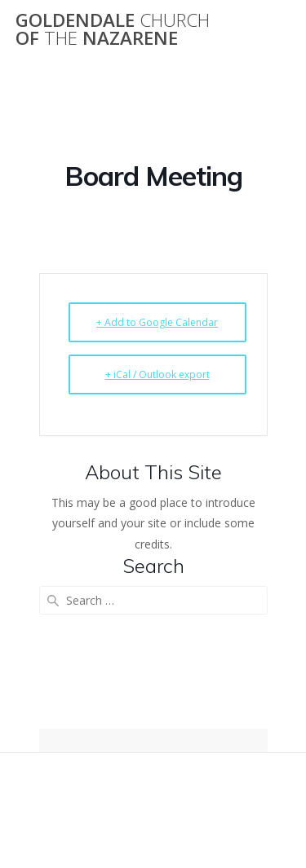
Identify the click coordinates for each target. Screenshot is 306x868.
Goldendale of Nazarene (113, 30)
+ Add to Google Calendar (157, 322)
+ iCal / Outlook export (157, 375)
